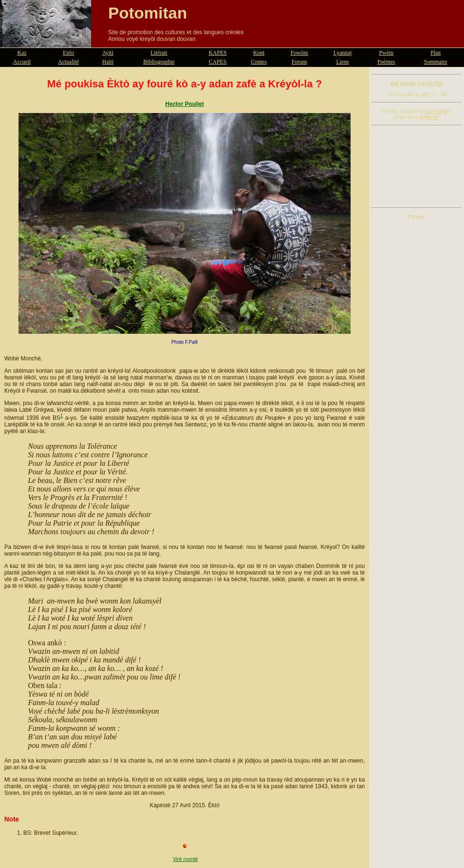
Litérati (159, 53)
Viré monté (185, 859)
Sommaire (436, 62)
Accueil (22, 62)
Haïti (108, 62)
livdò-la (429, 117)
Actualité (68, 62)
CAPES (218, 62)
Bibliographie (159, 62)
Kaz (22, 53)
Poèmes (386, 62)
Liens (343, 62)
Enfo (69, 53)
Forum (299, 62)
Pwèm (386, 53)
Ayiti (108, 53)
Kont (259, 53)
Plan (436, 53)
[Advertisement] (417, 167)
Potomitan (148, 13)
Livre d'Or (437, 111)
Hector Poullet (184, 104)
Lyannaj (343, 53)
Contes (259, 62)
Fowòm (299, 53)
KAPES (218, 53)
